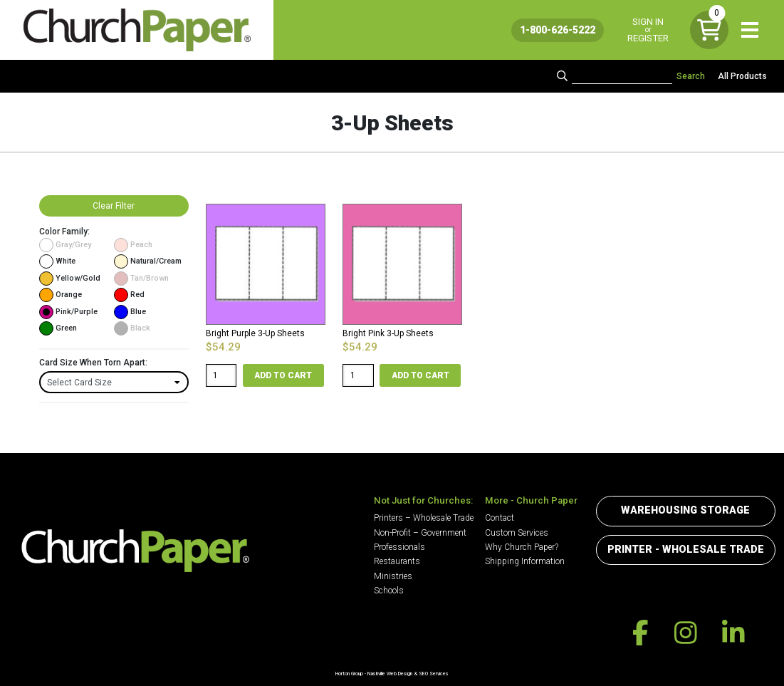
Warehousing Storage (685, 510)
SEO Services (434, 674)
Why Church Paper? (522, 547)
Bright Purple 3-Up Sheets (255, 333)
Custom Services (517, 533)
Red (129, 295)
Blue (130, 312)
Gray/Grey (65, 245)
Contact (500, 518)
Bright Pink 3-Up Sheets (388, 333)
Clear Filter (114, 206)
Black (132, 328)
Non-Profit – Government (420, 533)
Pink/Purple (68, 312)
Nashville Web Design (390, 674)
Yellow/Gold (70, 279)
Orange (61, 295)
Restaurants (397, 561)
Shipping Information (525, 561)
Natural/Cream (148, 261)
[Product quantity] (221, 375)
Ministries (393, 576)
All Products (742, 76)
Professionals (399, 547)
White (57, 261)
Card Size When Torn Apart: (93, 363)
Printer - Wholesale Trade (686, 550)
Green (58, 328)
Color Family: (64, 232)
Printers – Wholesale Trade (424, 518)
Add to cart (283, 375)
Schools (389, 591)
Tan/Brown (141, 279)
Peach (133, 245)
